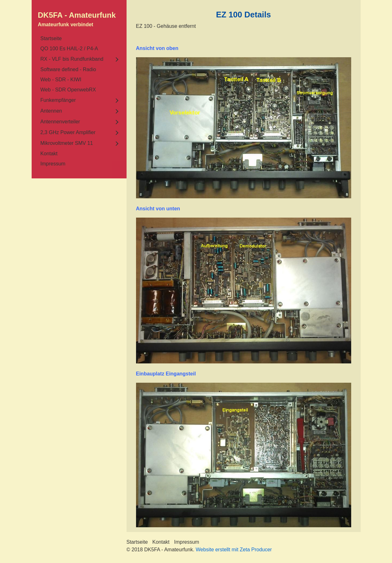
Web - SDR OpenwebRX (68, 90)
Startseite (51, 38)
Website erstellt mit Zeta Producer (234, 550)
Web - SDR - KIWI (61, 80)
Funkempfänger (58, 100)
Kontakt (49, 154)
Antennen (51, 111)
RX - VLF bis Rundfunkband (72, 59)
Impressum (53, 164)
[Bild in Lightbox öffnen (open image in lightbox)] (244, 128)
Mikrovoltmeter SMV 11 (67, 143)
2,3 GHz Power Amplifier (68, 132)
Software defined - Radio (68, 69)
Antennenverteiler (60, 122)
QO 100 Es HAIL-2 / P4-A (69, 49)
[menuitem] (79, 39)
